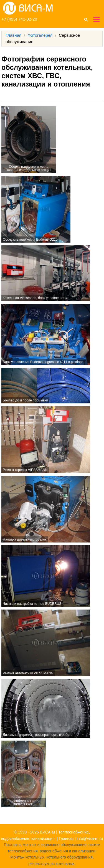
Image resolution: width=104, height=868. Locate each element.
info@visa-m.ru (90, 839)
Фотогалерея (40, 35)
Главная (13, 35)
